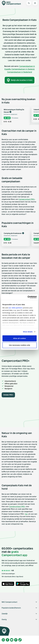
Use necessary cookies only (19, 345)
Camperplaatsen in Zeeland (23, 69)
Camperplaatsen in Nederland (20, 72)
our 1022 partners (15, 308)
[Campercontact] (12, 3)
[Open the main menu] (35, 3)
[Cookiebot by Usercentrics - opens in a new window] (28, 297)
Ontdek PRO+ (8, 395)
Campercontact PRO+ (27, 199)
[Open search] (29, 3)
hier (26, 514)
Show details (28, 332)
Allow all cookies (19, 338)
